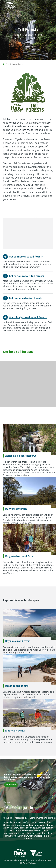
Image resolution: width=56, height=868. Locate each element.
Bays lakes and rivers (18, 641)
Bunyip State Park (16, 509)
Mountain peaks (15, 731)
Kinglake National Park (19, 556)
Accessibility (21, 818)
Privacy (7, 802)
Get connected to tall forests (26, 257)
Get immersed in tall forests (26, 298)
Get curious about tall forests (26, 276)
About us (7, 818)
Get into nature (14, 64)
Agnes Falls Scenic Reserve (21, 456)
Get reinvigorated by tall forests (28, 317)
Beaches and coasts (17, 686)
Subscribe (11, 785)
